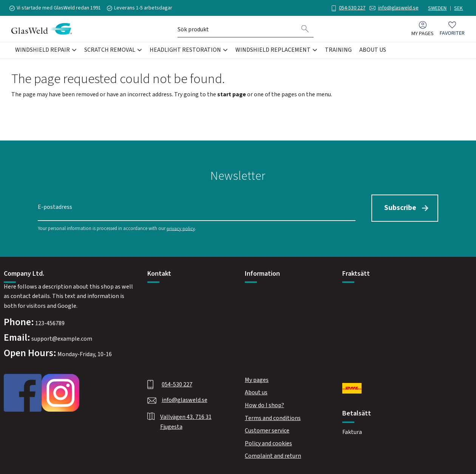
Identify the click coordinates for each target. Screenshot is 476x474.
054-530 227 (350, 8)
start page (232, 94)
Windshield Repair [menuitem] (42, 51)
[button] (452, 30)
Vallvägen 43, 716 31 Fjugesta (186, 421)
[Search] (305, 29)
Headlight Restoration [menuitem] (185, 51)
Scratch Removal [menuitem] (110, 51)
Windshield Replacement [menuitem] (273, 51)
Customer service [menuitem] (267, 430)
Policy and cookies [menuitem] (268, 443)
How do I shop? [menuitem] (264, 405)
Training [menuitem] (338, 51)
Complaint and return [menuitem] (273, 455)
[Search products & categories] (237, 29)
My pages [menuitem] (423, 34)
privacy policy (181, 228)
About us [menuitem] (373, 51)
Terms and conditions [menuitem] (273, 417)
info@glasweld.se (396, 8)
